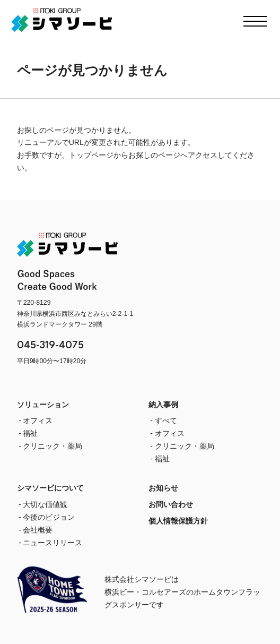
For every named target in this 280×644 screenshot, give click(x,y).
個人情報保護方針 (178, 521)
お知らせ (163, 488)
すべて (166, 420)
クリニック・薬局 (52, 446)
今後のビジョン (49, 517)
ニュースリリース (52, 543)
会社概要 (38, 530)
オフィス (38, 420)
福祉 (30, 433)
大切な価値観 (45, 504)
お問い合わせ (171, 504)
